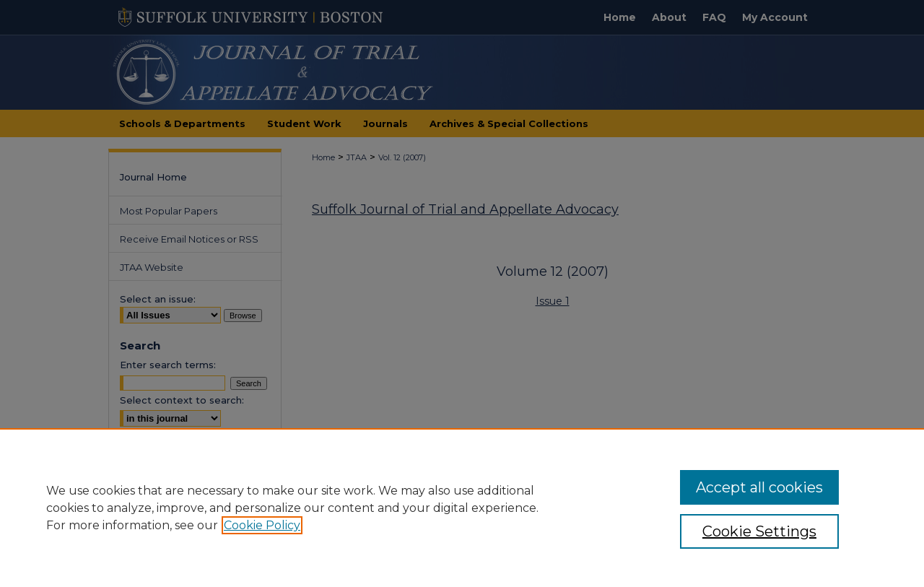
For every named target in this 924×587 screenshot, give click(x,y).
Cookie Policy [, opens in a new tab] (262, 525)
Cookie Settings (759, 531)
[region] (462, 508)
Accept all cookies (759, 487)
